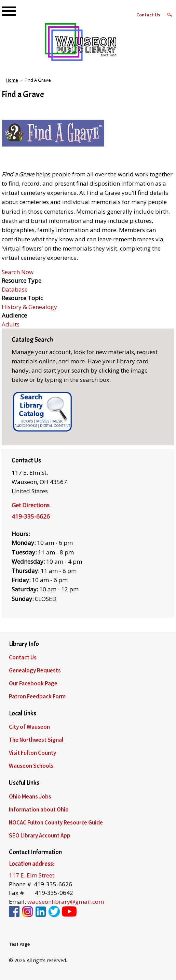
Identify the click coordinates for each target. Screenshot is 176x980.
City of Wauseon (29, 727)
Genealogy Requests (35, 670)
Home (12, 80)
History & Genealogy (29, 307)
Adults (11, 324)
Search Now (18, 272)
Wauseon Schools (31, 766)
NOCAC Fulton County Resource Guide (56, 822)
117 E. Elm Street (32, 875)
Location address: (32, 864)
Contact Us (148, 15)
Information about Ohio (39, 809)
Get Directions (31, 505)
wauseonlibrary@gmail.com (66, 902)
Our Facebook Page (33, 683)
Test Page (19, 944)
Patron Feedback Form (37, 696)
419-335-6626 (31, 516)
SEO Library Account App (40, 835)
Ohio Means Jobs (30, 796)
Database (15, 289)
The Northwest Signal (36, 740)
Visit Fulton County (32, 753)
